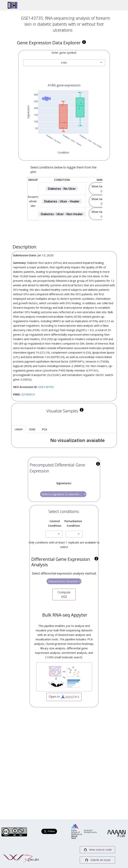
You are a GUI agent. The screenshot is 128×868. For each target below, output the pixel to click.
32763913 (28, 394)
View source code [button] (97, 850)
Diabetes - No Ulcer (62, 189)
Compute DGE (64, 594)
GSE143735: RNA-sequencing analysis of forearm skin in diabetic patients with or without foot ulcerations (65, 24)
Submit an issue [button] (97, 860)
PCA (44, 429)
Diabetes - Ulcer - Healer (62, 201)
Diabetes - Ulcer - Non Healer (62, 214)
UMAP (19, 429)
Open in (64, 697)
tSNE (32, 429)
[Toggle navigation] (120, 5)
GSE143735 (46, 387)
